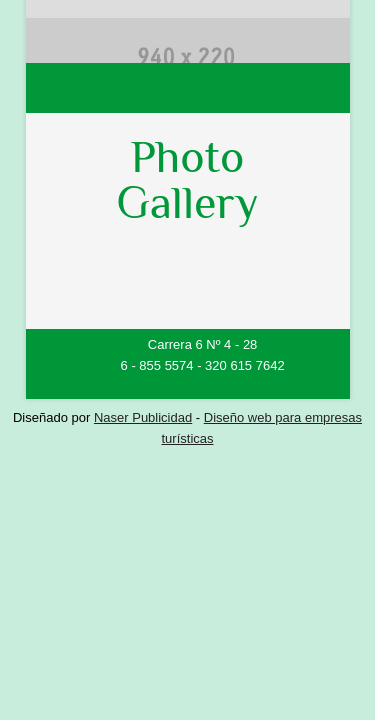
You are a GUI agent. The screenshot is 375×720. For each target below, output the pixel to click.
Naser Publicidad (143, 417)
